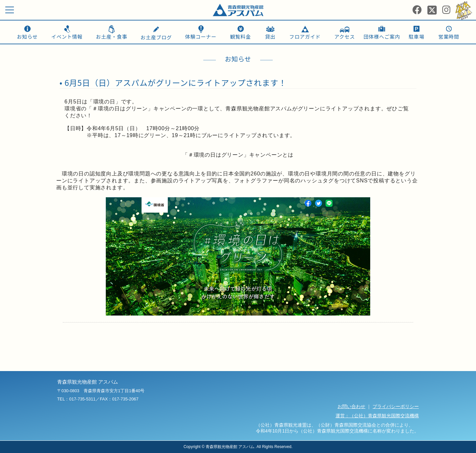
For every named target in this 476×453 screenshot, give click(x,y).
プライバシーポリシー (396, 406)
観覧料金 (240, 37)
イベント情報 (67, 37)
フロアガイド (305, 37)
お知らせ (27, 37)
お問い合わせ (351, 406)
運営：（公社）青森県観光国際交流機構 (377, 416)
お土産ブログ (156, 34)
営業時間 (449, 37)
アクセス (344, 37)
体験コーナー (201, 37)
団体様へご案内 (382, 37)
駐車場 (416, 37)
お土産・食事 (112, 37)
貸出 (270, 37)
